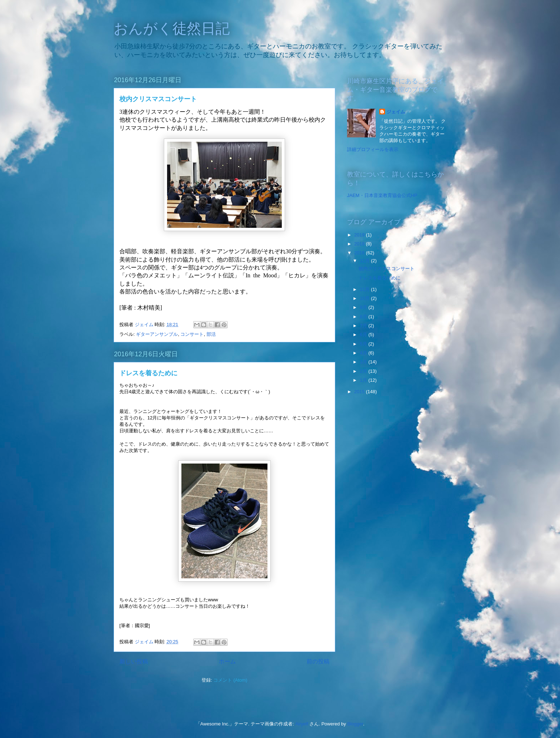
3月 (364, 362)
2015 (360, 392)
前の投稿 (318, 661)
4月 (364, 353)
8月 (364, 317)
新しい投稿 (134, 661)
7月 (364, 326)
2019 (360, 235)
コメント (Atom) (230, 680)
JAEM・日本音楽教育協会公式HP (382, 195)
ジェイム (396, 112)
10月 (366, 298)
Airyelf (302, 724)
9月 (364, 307)
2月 (364, 371)
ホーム (227, 661)
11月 (366, 289)
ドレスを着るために (148, 373)
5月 (364, 344)
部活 (211, 334)
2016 (360, 253)
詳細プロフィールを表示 (373, 149)
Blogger (355, 724)
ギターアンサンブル (157, 334)
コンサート (192, 334)
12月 (366, 261)
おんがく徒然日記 (172, 28)
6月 (364, 335)
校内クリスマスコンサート (158, 99)
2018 (360, 244)
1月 (364, 380)
